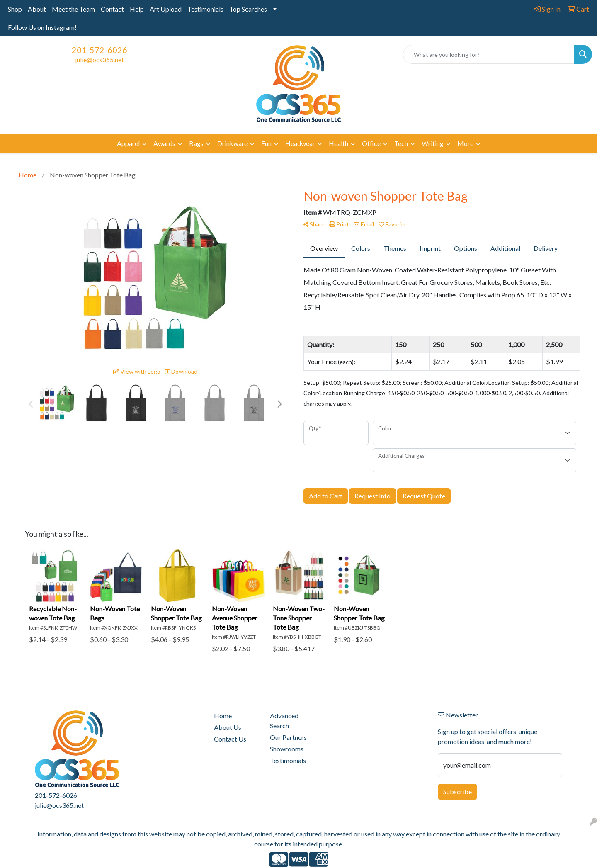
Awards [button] (164, 143)
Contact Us (230, 739)
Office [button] (371, 143)
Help (137, 9)
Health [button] (339, 143)
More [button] (465, 143)
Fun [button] (266, 143)
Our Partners (288, 737)
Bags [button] (196, 143)
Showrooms (287, 749)
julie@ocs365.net (99, 60)
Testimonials (205, 9)
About (37, 9)
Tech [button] (401, 143)
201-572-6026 (99, 50)
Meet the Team (73, 9)
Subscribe (457, 791)
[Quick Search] (489, 54)
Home (223, 716)
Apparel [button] (128, 143)
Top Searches (248, 9)
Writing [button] (433, 143)
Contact (112, 9)
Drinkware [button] (232, 143)
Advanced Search (284, 721)
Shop (15, 9)
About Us (228, 727)
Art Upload (166, 9)
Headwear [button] (300, 143)
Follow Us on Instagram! (42, 27)
